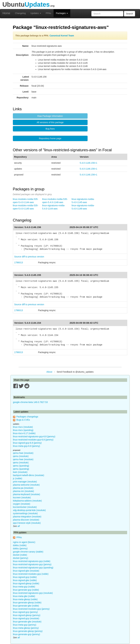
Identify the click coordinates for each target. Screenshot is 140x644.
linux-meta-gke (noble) (24, 596)
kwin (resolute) (20, 472)
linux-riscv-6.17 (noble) (24, 433)
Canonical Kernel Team (62, 36)
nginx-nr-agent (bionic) (24, 542)
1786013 (19, 262)
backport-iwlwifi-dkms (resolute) (29, 475)
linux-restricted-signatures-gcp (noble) (32, 561)
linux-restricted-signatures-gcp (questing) (33, 568)
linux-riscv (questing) (23, 430)
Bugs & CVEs (23, 420)
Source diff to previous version (29, 257)
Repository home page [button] (50, 138)
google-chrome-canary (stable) (28, 552)
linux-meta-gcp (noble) (24, 587)
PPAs (48, 13)
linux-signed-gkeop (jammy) (27, 615)
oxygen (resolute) (22, 504)
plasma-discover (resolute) (26, 520)
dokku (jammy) (20, 549)
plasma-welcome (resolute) (26, 485)
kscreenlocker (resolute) (25, 507)
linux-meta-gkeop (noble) (25, 599)
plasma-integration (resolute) (27, 517)
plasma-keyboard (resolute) (27, 494)
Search (130, 14)
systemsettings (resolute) (25, 513)
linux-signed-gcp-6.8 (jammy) (27, 443)
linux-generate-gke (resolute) (27, 622)
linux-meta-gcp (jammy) (25, 625)
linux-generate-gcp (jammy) (27, 634)
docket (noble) (20, 555)
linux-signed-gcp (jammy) (25, 612)
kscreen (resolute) (22, 497)
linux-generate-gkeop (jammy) (28, 631)
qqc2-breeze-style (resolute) (27, 523)
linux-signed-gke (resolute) (26, 571)
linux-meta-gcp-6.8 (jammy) (27, 446)
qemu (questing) (21, 466)
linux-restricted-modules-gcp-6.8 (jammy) (33, 440)
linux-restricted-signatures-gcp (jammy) (32, 564)
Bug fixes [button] (50, 129)
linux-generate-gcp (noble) (26, 590)
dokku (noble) (20, 545)
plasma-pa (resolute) (23, 488)
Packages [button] (62, 13)
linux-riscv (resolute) (23, 427)
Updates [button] (36, 13)
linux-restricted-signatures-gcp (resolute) (33, 593)
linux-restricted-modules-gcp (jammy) (31, 609)
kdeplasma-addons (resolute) (27, 501)
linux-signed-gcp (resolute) (26, 618)
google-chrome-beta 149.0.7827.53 (30, 402)
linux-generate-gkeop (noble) (27, 603)
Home (6, 13)
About (49, 372)
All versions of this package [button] (50, 122)
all (19, 526)
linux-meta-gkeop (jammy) (26, 628)
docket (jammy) (21, 558)
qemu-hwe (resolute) (23, 453)
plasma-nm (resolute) (24, 491)
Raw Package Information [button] (50, 116)
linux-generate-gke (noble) (26, 606)
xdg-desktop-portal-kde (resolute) (29, 510)
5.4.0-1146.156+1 (89, 163)
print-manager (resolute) (25, 482)
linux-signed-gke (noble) (25, 580)
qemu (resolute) (21, 456)
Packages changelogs (27, 417)
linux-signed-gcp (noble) (25, 577)
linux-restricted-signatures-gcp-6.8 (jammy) (34, 436)
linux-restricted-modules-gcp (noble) (31, 574)
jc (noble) (18, 478)
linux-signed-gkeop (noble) (26, 583)
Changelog (20, 13)
